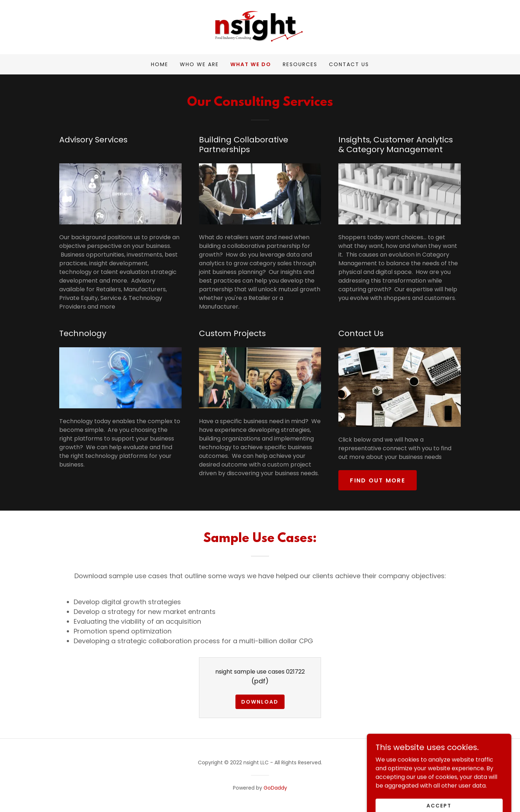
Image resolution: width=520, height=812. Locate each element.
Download (260, 702)
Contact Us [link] (349, 64)
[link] (260, 27)
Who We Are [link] (199, 64)
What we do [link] (251, 64)
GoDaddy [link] (275, 788)
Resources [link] (300, 64)
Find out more (378, 480)
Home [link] (160, 64)
